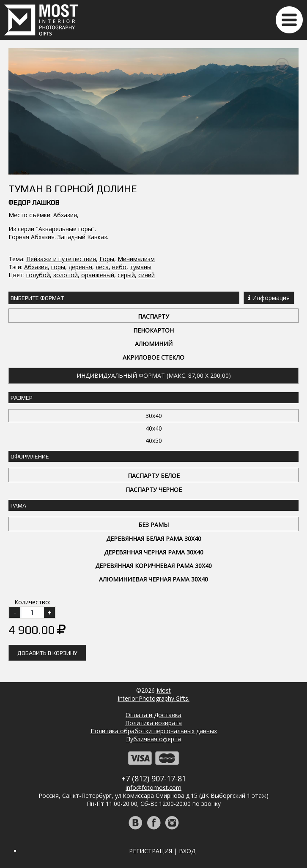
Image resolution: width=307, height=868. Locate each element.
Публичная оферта (153, 739)
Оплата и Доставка (153, 715)
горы (58, 267)
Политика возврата (153, 723)
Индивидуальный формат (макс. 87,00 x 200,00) (154, 375)
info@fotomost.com (153, 787)
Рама (18, 505)
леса (102, 267)
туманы (141, 267)
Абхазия (36, 267)
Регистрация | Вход (162, 851)
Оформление (30, 456)
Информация (269, 298)
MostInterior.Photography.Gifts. (153, 694)
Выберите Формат (37, 298)
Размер (22, 398)
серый (126, 275)
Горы (107, 259)
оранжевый (98, 275)
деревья (80, 267)
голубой (38, 275)
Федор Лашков (34, 203)
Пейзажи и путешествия (61, 259)
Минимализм (136, 259)
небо (119, 267)
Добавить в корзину (47, 653)
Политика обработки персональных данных (154, 731)
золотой (66, 275)
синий (147, 275)
